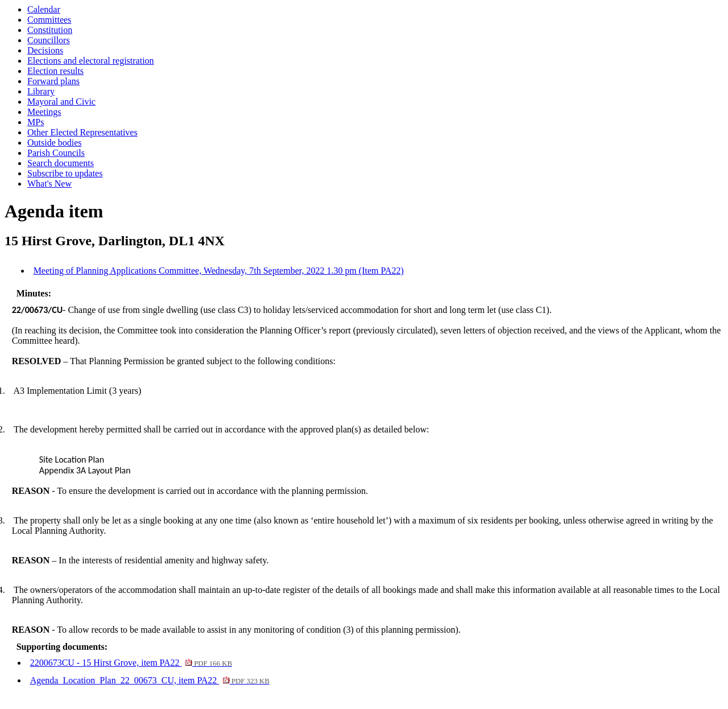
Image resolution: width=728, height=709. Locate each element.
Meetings (44, 112)
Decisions (45, 50)
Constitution (50, 30)
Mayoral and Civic (61, 102)
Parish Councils (56, 153)
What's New (49, 184)
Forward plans (53, 81)
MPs (36, 122)
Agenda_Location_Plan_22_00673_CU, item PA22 (150, 680)
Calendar (44, 9)
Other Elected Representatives (82, 132)
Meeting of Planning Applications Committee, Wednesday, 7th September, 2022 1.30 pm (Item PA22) (219, 271)
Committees (49, 20)
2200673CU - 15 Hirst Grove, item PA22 (131, 663)
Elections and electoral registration (91, 61)
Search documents (61, 163)
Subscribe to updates (65, 173)
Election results (55, 71)
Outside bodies (55, 143)
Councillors (49, 40)
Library (41, 91)
